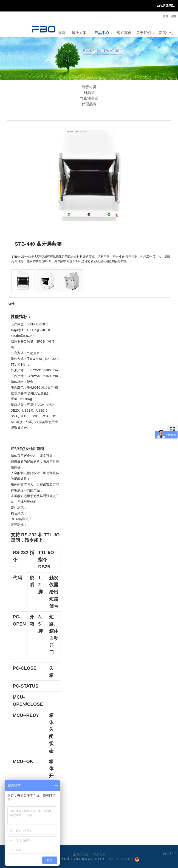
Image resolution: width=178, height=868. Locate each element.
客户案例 (124, 33)
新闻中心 (166, 33)
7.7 (169, 854)
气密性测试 (89, 98)
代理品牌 (89, 104)
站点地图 (81, 854)
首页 (62, 33)
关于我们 (145, 33)
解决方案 (81, 33)
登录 (166, 16)
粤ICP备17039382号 (121, 859)
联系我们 (63, 56)
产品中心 (103, 33)
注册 (174, 16)
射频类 (89, 93)
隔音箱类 (89, 87)
